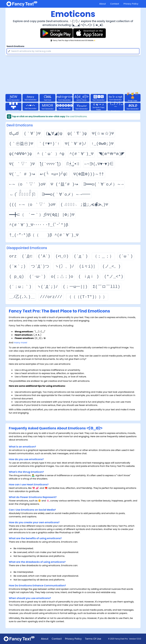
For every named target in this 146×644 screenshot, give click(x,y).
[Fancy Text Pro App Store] (89, 33)
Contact (115, 4)
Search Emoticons (15, 46)
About (103, 4)
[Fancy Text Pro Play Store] (57, 33)
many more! (20, 343)
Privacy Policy (131, 4)
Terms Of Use (93, 639)
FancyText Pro (121, 639)
